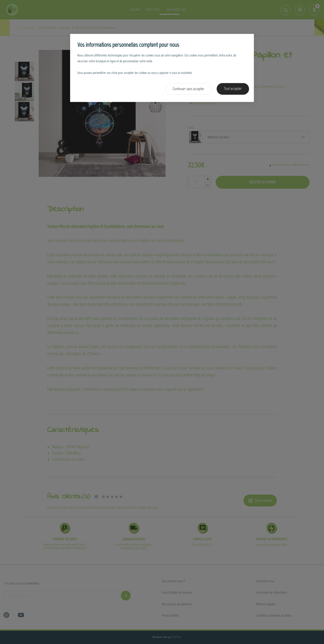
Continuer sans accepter (188, 89)
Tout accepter (233, 89)
